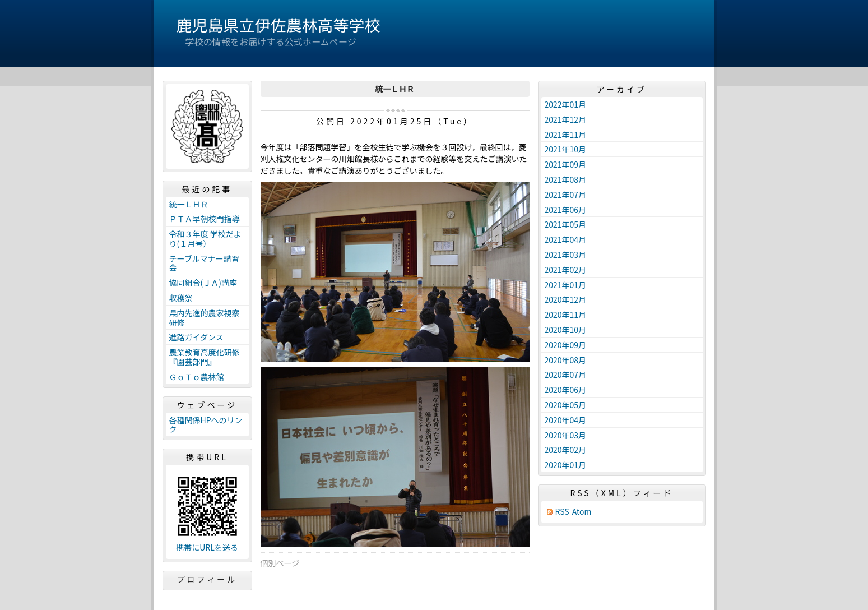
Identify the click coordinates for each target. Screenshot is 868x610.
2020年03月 (566, 435)
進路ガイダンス (196, 337)
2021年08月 (566, 179)
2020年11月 (566, 315)
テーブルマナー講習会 (204, 263)
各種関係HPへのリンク (206, 425)
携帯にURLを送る (207, 547)
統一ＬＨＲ (189, 204)
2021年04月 (566, 239)
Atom (582, 512)
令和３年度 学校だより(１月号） (205, 239)
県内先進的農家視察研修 (205, 318)
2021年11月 (566, 135)
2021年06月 (566, 210)
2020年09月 (566, 345)
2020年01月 (566, 465)
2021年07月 (566, 195)
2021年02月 (566, 270)
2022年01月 (566, 104)
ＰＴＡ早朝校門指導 (205, 219)
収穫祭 (181, 298)
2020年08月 (566, 360)
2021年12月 (566, 119)
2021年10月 (566, 149)
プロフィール (207, 579)
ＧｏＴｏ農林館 (197, 377)
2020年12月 (566, 299)
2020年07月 (566, 375)
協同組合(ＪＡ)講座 (203, 283)
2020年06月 (566, 390)
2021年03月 (566, 255)
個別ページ (280, 563)
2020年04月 (566, 420)
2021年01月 (566, 285)
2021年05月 (566, 224)
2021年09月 (566, 164)
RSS (562, 512)
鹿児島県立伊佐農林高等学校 (278, 25)
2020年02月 (566, 450)
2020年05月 (566, 405)
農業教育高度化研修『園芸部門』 (205, 357)
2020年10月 (566, 330)
